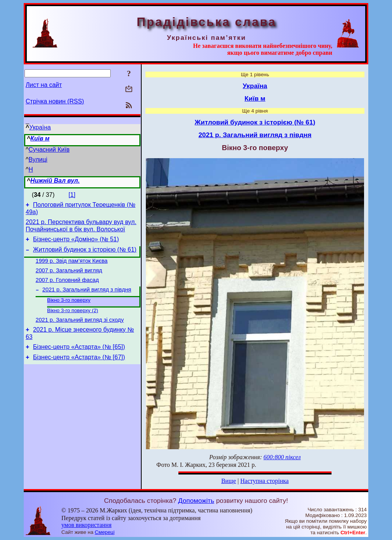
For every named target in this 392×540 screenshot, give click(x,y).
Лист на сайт (44, 85)
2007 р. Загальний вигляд (69, 277)
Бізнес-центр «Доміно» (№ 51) (76, 243)
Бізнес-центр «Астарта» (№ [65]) (79, 361)
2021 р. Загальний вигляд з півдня (87, 299)
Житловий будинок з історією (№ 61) (85, 254)
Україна (40, 127)
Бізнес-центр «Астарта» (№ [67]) (79, 372)
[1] (72, 195)
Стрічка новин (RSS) (55, 101)
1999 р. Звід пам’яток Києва (72, 267)
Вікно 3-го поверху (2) (73, 321)
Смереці (105, 532)
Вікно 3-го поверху (69, 310)
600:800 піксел (282, 457)
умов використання (86, 525)
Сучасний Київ (49, 150)
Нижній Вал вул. (55, 181)
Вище (229, 481)
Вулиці (38, 160)
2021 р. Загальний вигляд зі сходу (80, 332)
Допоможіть (196, 501)
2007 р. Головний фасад (67, 288)
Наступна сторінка (265, 481)
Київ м (40, 138)
